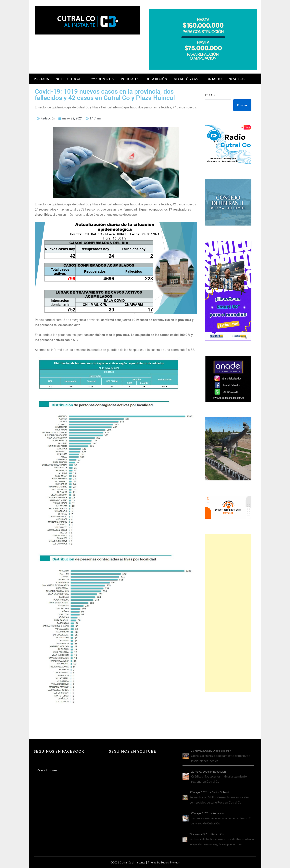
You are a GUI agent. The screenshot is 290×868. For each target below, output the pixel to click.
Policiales (130, 79)
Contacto (213, 79)
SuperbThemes (170, 862)
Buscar (211, 95)
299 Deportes (103, 79)
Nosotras (237, 79)
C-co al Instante (47, 770)
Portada (41, 79)
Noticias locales (70, 79)
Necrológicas (186, 79)
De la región (156, 79)
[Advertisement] (228, 613)
